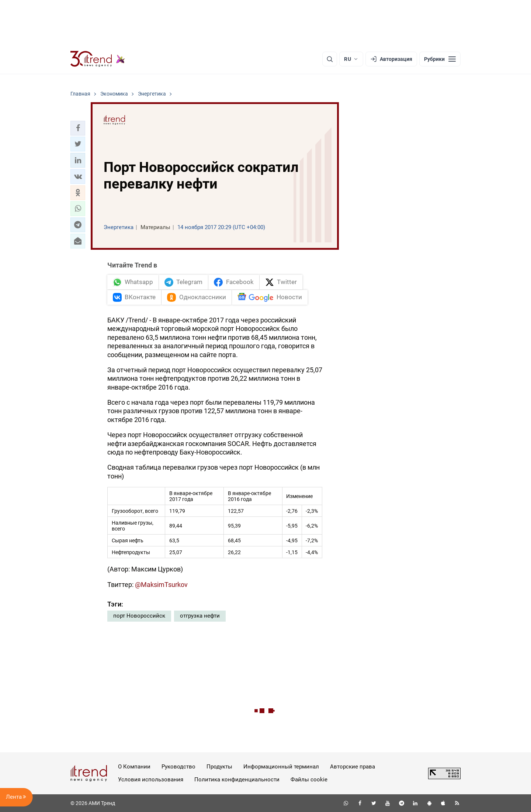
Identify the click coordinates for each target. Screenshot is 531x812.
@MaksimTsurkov (161, 585)
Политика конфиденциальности (237, 780)
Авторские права (353, 767)
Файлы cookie (309, 780)
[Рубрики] (440, 59)
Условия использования (151, 780)
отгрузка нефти (200, 616)
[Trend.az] (98, 59)
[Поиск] (330, 59)
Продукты (219, 767)
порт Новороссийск (139, 616)
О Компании (134, 767)
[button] (78, 128)
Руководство (178, 767)
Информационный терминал (281, 767)
